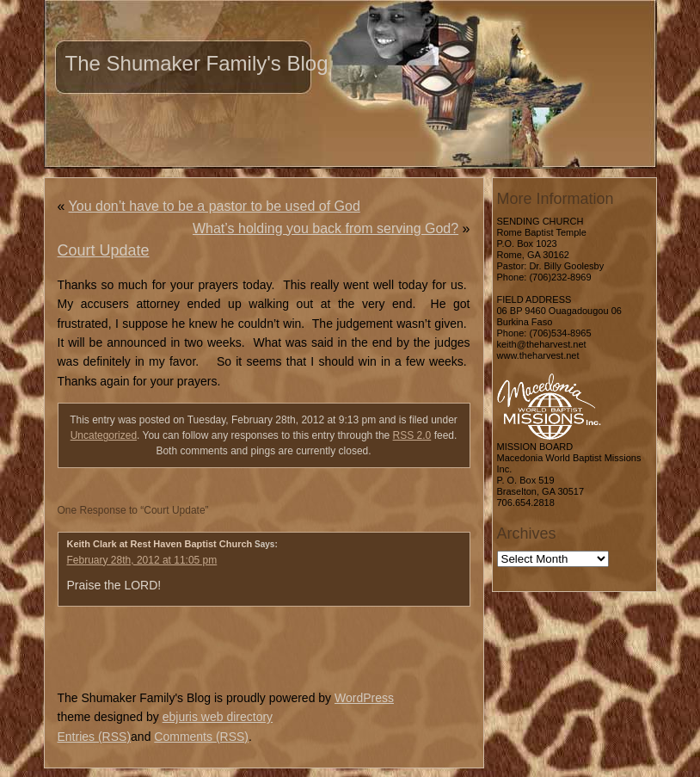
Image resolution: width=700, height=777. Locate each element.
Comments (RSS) (201, 737)
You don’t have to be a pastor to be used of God (215, 206)
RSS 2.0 (412, 435)
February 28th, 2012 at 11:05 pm (142, 560)
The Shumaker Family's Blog (197, 63)
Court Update (104, 250)
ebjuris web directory (218, 717)
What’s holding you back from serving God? (325, 228)
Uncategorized (104, 435)
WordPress (364, 698)
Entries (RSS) (95, 737)
